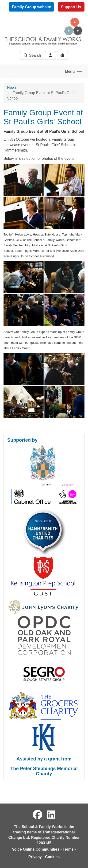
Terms (68, 849)
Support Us (71, 7)
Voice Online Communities (36, 849)
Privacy (35, 857)
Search (32, 55)
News (12, 87)
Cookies (52, 857)
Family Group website (31, 7)
